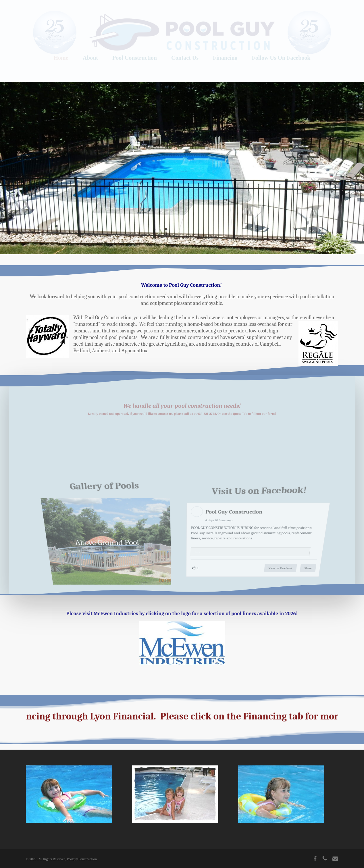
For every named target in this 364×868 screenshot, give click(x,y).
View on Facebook (277, 565)
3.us (196, 552)
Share (304, 565)
